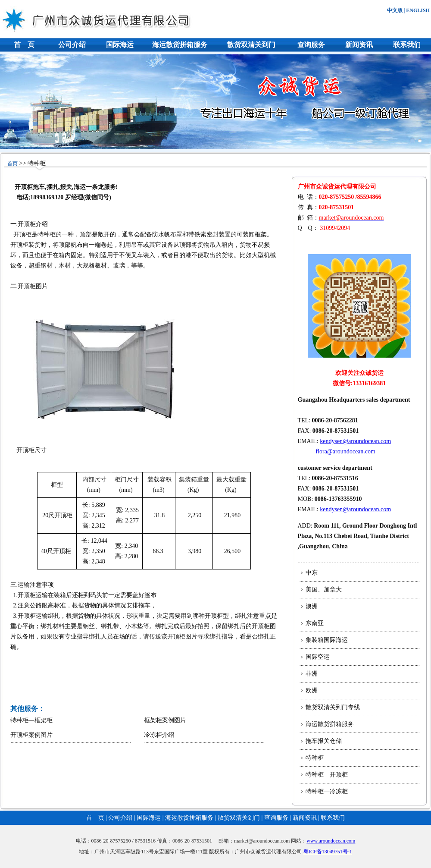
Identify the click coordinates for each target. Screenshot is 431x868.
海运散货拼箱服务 (180, 45)
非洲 (312, 674)
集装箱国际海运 (327, 640)
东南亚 (315, 623)
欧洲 (312, 690)
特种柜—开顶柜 (327, 775)
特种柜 (315, 758)
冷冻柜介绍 (159, 735)
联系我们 (407, 45)
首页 (12, 164)
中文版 (395, 10)
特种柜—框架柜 (31, 720)
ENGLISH (418, 10)
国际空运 (318, 657)
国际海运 (120, 45)
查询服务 (311, 45)
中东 (312, 573)
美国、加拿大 (324, 590)
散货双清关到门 (251, 45)
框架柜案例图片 (165, 720)
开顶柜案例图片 (31, 735)
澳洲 (312, 606)
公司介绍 (72, 45)
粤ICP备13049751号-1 (328, 852)
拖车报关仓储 (324, 741)
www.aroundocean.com (331, 841)
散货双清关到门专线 (333, 707)
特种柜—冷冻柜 (327, 791)
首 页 (24, 45)
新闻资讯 (359, 45)
